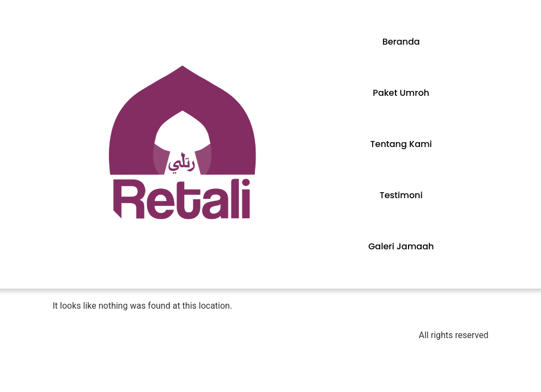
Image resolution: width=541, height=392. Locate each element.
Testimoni (401, 195)
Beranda (401, 42)
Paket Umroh (401, 93)
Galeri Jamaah (401, 246)
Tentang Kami (401, 144)
